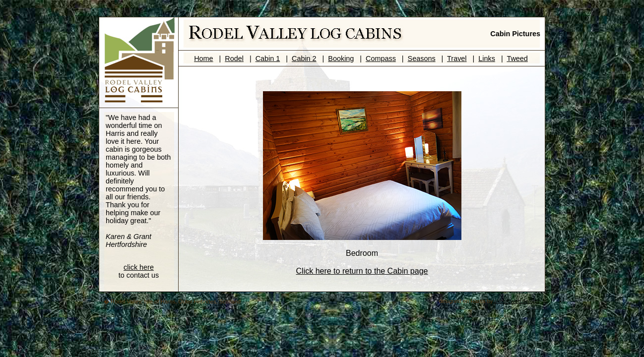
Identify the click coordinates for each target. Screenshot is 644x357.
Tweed (517, 59)
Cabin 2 (304, 59)
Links (487, 59)
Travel (457, 59)
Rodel (234, 59)
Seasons (422, 59)
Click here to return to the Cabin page (362, 271)
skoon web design (516, 301)
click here (139, 267)
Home (203, 59)
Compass (381, 59)
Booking (341, 59)
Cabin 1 (268, 59)
